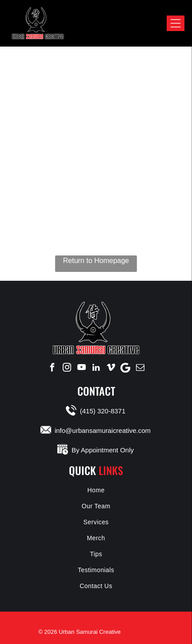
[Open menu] (176, 23)
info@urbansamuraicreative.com (103, 430)
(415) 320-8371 (103, 411)
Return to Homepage (96, 261)
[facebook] (52, 368)
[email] (140, 368)
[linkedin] (96, 368)
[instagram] (67, 368)
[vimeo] (111, 368)
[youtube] (81, 368)
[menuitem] (96, 490)
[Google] (125, 368)
